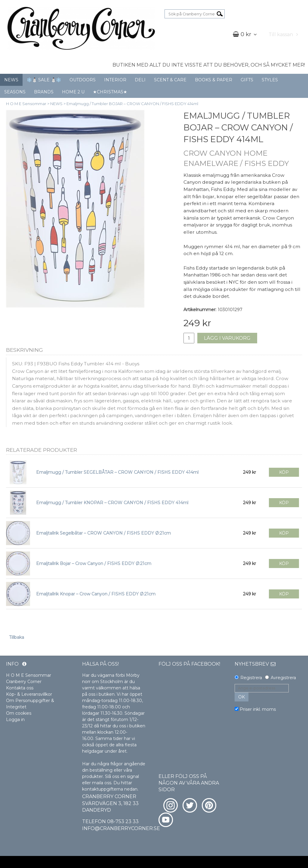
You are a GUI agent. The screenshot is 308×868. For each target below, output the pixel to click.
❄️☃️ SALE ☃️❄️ (44, 80)
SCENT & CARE (170, 80)
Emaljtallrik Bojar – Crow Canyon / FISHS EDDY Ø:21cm (94, 564)
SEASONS (15, 92)
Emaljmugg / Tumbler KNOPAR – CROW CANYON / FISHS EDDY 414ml (112, 503)
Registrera (251, 678)
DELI (140, 80)
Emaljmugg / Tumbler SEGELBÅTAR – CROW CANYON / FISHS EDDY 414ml (117, 472)
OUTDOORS (83, 80)
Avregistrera (283, 678)
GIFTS (247, 80)
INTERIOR (115, 80)
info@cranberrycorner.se (121, 828)
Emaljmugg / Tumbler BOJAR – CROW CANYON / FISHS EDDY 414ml (132, 104)
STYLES (270, 80)
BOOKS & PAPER (214, 80)
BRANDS (44, 92)
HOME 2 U (73, 92)
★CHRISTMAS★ (110, 92)
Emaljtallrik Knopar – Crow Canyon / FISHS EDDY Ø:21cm (96, 594)
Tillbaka (17, 637)
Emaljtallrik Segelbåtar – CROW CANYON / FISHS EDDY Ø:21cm (103, 533)
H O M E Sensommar (26, 104)
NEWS (11, 80)
